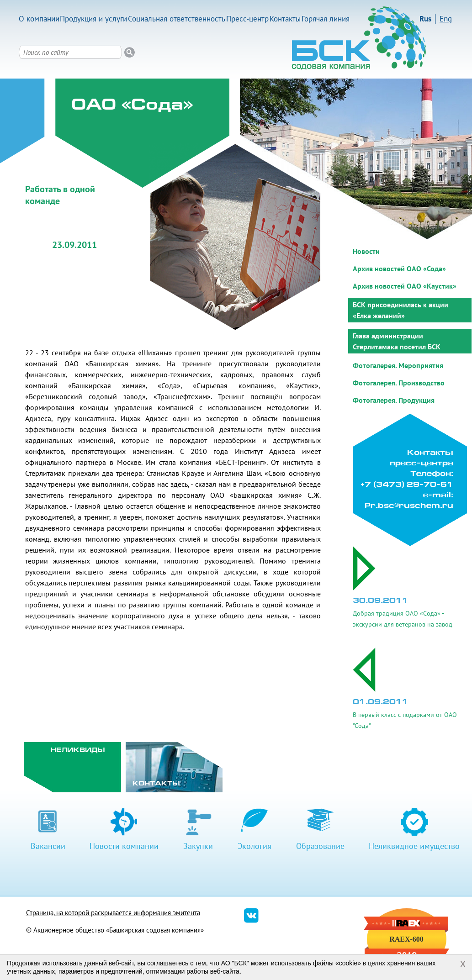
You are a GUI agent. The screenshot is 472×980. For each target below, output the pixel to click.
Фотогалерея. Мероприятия (398, 365)
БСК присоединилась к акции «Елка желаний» (400, 310)
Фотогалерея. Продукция (394, 400)
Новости (366, 251)
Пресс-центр (247, 19)
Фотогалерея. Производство (399, 383)
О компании (39, 19)
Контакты (285, 19)
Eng (446, 19)
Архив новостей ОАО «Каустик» (405, 286)
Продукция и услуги (93, 19)
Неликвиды (78, 751)
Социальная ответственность (177, 19)
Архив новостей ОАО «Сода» (399, 269)
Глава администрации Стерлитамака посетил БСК (397, 341)
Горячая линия (326, 19)
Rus (425, 19)
